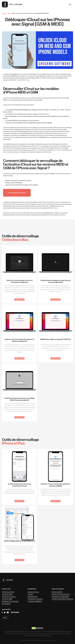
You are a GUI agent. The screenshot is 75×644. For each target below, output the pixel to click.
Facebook (2, 612)
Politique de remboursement (61, 594)
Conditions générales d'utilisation (62, 599)
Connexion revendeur (9, 597)
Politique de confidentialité (60, 597)
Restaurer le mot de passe (10, 601)
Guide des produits (8, 592)
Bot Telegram (6, 604)
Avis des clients (33, 597)
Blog (9, 13)
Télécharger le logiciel (17, 193)
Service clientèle (57, 592)
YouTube (8, 612)
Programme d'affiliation (35, 601)
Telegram (5, 612)
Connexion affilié (7, 599)
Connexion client (7, 594)
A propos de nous (33, 592)
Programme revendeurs (35, 599)
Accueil (4, 13)
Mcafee (15, 612)
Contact (30, 594)
